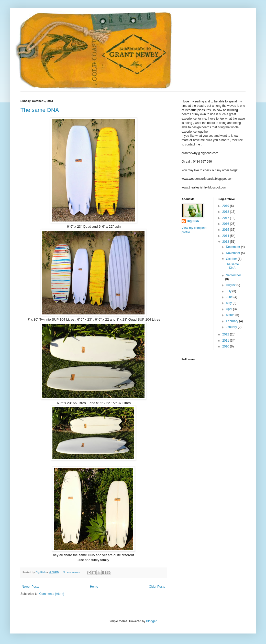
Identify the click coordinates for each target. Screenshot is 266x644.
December (233, 247)
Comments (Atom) (52, 594)
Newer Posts (30, 587)
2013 (226, 242)
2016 (226, 224)
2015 (226, 230)
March (231, 315)
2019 (226, 206)
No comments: (72, 572)
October (232, 259)
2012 (226, 334)
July (229, 291)
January (232, 327)
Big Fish (193, 221)
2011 (226, 341)
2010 (226, 346)
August (231, 285)
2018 (226, 212)
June (230, 297)
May (229, 303)
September (233, 275)
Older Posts (157, 587)
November (233, 253)
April (229, 309)
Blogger (151, 621)
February (232, 321)
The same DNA (40, 110)
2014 (226, 236)
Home (94, 587)
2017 (226, 218)
